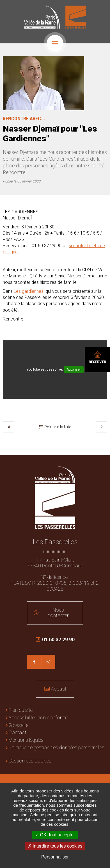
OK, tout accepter (55, 835)
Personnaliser (55, 857)
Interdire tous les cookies (55, 846)
